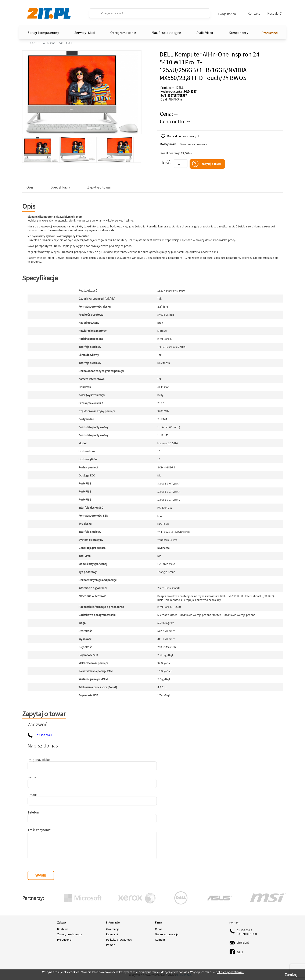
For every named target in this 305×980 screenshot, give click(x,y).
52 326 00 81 (44, 735)
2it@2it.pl (243, 943)
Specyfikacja (60, 187)
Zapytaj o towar (99, 187)
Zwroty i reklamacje (70, 934)
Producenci (269, 33)
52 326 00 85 (244, 930)
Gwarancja (113, 929)
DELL (180, 88)
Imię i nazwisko (39, 760)
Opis (30, 187)
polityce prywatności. (230, 972)
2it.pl (33, 43)
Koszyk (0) (275, 13)
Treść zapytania (39, 830)
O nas (159, 929)
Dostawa (63, 929)
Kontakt (254, 13)
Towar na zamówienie (194, 144)
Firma (32, 777)
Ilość (165, 162)
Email (32, 795)
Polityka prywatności (119, 940)
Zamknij (291, 975)
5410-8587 (66, 43)
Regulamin (113, 934)
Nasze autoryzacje (167, 934)
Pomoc (111, 945)
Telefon (33, 812)
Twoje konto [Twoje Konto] (227, 14)
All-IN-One (49, 43)
